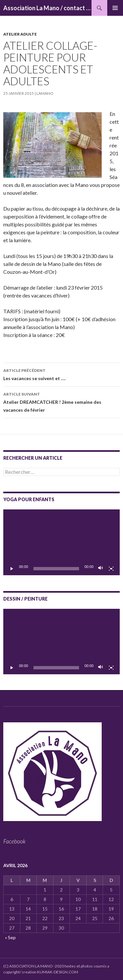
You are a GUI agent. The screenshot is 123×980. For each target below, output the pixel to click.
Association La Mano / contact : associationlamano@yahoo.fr (47, 8)
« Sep (10, 937)
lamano (45, 93)
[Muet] (101, 569)
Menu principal (115, 8)
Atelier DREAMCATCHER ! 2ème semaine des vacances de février (61, 401)
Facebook (14, 841)
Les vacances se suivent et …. (61, 374)
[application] (61, 542)
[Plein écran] (111, 569)
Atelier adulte (20, 34)
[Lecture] (12, 569)
